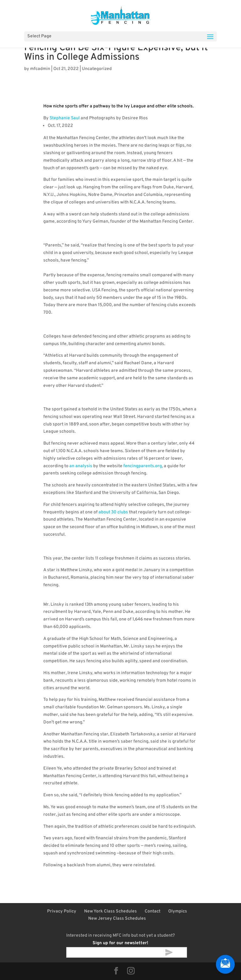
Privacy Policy (62, 911)
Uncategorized (97, 69)
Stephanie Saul (65, 118)
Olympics (178, 911)
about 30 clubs (113, 512)
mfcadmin (40, 69)
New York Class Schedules (110, 911)
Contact (153, 911)
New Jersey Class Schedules (117, 919)
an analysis (81, 466)
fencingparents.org (143, 466)
